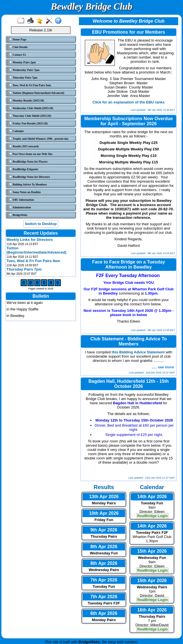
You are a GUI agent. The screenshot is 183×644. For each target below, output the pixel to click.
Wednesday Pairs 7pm (24, 70)
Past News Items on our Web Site (31, 154)
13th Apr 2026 (104, 497)
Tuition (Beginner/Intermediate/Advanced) (37, 93)
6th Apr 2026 (104, 613)
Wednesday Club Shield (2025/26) (31, 108)
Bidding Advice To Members (28, 184)
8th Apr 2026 (104, 547)
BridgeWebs (18, 215)
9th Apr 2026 (104, 530)
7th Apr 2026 (104, 580)
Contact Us (18, 55)
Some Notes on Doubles (25, 192)
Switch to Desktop (41, 224)
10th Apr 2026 (104, 513)
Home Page (18, 39)
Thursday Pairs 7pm (23, 77)
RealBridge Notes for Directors (30, 177)
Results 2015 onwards (24, 146)
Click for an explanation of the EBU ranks (129, 102)
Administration (20, 207)
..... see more (163, 367)
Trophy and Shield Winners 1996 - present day (39, 139)
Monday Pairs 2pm (22, 62)
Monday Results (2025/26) (27, 100)
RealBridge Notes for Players (28, 161)
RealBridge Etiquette (24, 169)
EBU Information (21, 200)
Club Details (18, 47)
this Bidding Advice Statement (138, 352)
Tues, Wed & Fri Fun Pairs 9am (30, 85)
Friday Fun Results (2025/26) (28, 123)
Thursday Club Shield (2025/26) (30, 116)
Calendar (17, 131)
